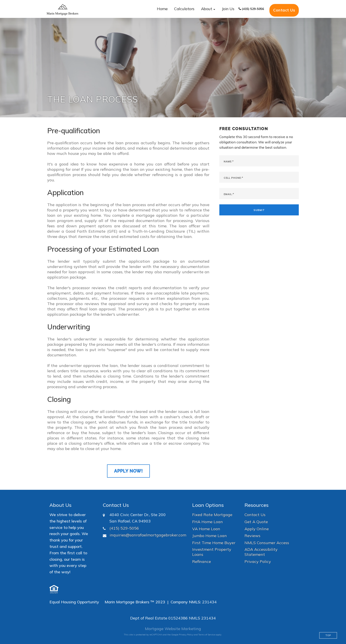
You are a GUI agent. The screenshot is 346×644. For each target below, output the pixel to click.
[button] (208, 9)
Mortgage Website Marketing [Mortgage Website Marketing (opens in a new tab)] (173, 629)
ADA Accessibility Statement (261, 552)
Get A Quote (256, 522)
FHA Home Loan (208, 522)
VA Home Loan (206, 529)
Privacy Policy (258, 561)
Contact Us (284, 10)
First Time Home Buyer (214, 543)
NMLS (195, 618)
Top (328, 635)
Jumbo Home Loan (210, 536)
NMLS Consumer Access (267, 543)
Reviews (252, 536)
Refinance (202, 561)
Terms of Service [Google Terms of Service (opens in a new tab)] (207, 635)
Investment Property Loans (212, 552)
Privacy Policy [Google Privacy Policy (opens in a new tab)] (186, 635)
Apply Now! (128, 471)
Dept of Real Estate (149, 618)
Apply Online (257, 529)
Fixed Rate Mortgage (212, 515)
